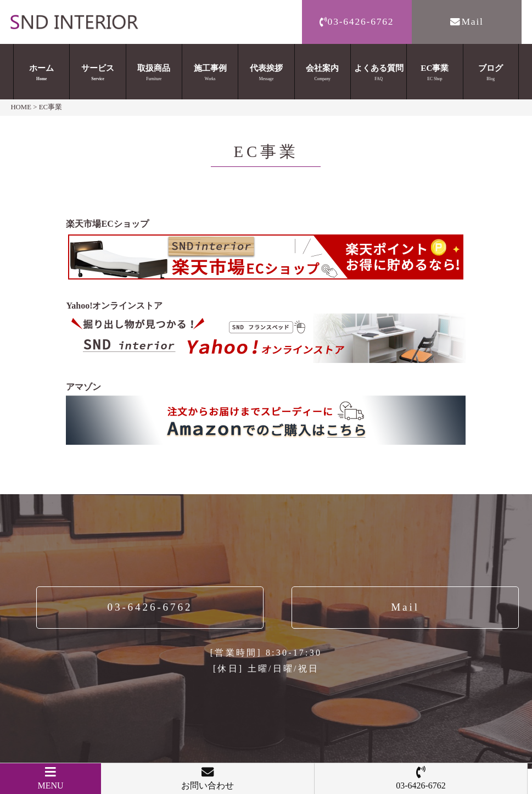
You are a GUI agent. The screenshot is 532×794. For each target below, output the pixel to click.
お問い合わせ (208, 778)
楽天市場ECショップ (107, 224)
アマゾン (83, 387)
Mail (466, 21)
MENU (51, 778)
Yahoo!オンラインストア (114, 306)
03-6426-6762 (357, 21)
